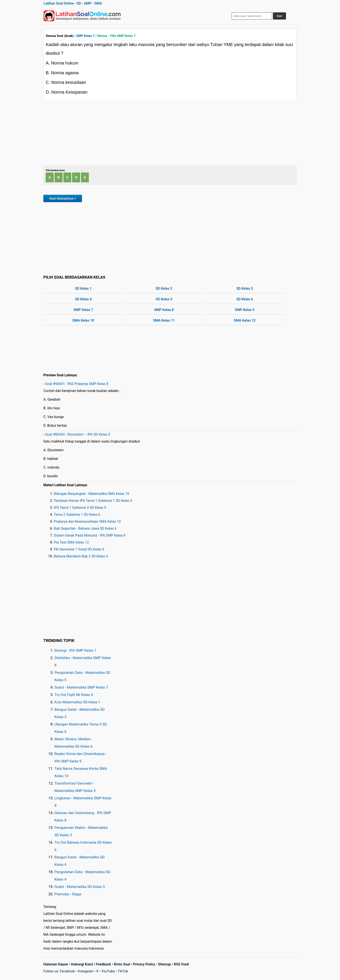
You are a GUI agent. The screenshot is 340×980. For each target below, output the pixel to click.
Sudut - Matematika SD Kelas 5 (80, 887)
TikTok (123, 971)
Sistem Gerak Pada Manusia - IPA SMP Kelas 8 (90, 535)
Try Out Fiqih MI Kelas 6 (74, 695)
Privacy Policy (144, 964)
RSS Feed (181, 964)
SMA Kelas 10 (83, 320)
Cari (280, 16)
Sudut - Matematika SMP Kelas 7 (81, 687)
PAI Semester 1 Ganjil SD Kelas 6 (79, 549)
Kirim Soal (122, 964)
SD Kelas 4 (83, 299)
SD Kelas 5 (164, 299)
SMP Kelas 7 (85, 36)
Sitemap (164, 964)
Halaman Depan (56, 964)
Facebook (67, 971)
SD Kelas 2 (164, 288)
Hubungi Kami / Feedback (91, 964)
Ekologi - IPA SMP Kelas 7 (75, 650)
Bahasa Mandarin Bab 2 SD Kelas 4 (81, 556)
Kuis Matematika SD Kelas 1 (77, 702)
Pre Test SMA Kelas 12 (71, 542)
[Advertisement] (170, 133)
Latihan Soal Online (59, 3)
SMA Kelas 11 (164, 320)
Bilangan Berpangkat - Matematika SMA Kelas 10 (92, 494)
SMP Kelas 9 (245, 310)
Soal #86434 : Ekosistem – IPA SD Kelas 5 (78, 434)
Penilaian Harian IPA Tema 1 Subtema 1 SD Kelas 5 (93, 501)
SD (79, 3)
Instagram (85, 971)
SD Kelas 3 (245, 288)
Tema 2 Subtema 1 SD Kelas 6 (77, 515)
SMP (88, 3)
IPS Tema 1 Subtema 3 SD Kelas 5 (80, 508)
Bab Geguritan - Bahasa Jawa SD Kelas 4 (85, 528)
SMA (98, 3)
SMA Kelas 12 (245, 320)
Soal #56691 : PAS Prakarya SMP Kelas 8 (77, 384)
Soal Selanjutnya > (63, 198)
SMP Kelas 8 (164, 310)
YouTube (108, 971)
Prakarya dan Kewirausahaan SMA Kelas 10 (87, 521)
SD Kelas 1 (83, 288)
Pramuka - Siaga (68, 894)
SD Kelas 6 (245, 299)
